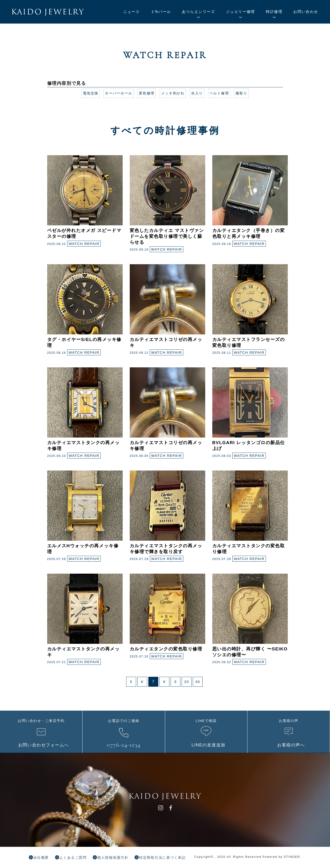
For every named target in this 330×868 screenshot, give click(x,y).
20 (187, 682)
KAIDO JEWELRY (48, 12)
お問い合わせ (306, 12)
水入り (199, 93)
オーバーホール (116, 93)
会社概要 (42, 859)
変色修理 (146, 93)
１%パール (161, 12)
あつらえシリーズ (198, 12)
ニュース (131, 12)
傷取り (245, 93)
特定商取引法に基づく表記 (173, 859)
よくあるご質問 (77, 859)
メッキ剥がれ (173, 93)
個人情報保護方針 (120, 859)
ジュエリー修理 (240, 12)
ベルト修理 (222, 93)
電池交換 (87, 93)
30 (198, 682)
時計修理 (274, 12)
